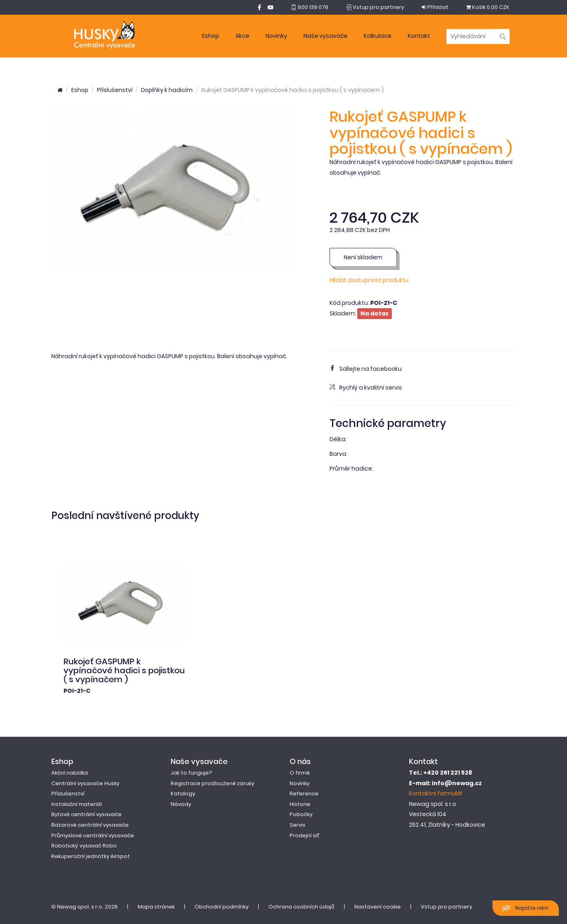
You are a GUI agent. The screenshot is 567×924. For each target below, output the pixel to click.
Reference (304, 794)
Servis (298, 825)
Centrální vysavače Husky (85, 783)
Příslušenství (115, 90)
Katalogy (183, 794)
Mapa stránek (156, 907)
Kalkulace (378, 36)
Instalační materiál (77, 804)
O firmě (300, 773)
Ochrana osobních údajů (301, 907)
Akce (242, 36)
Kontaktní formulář (436, 793)
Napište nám (526, 908)
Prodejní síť (304, 835)
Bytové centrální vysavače (87, 814)
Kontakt (419, 36)
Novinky (276, 36)
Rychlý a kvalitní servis (366, 388)
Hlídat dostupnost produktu (369, 280)
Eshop (211, 36)
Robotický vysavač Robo (84, 846)
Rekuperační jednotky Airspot (91, 856)
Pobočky (301, 814)
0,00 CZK (488, 7)
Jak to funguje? (191, 773)
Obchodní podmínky (222, 907)
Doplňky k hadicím (167, 90)
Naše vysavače (325, 36)
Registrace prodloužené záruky (212, 783)
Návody (181, 804)
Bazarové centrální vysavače (90, 825)
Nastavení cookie (378, 907)
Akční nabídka (70, 773)
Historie (300, 804)
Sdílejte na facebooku (366, 369)
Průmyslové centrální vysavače (93, 835)
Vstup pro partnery (446, 907)
